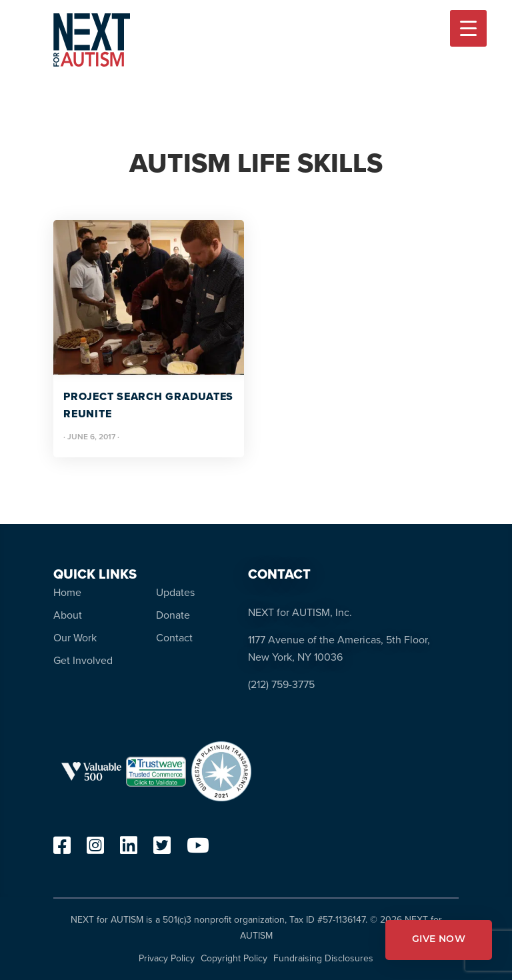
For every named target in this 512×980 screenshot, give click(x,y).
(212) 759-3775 (281, 684)
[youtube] (198, 849)
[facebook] (62, 849)
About (68, 615)
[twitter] (162, 849)
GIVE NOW (439, 940)
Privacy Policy (167, 958)
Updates (175, 592)
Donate (173, 615)
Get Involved (83, 660)
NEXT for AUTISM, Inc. (300, 612)
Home (67, 592)
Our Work (75, 638)
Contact (174, 638)
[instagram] (95, 849)
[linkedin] (129, 849)
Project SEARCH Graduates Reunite (148, 405)
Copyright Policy (234, 958)
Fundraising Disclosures (323, 958)
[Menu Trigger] (468, 28)
